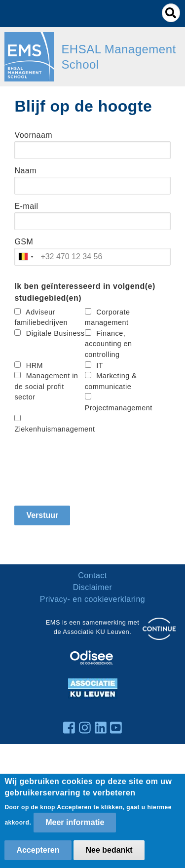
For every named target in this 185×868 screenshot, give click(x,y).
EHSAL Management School (118, 57)
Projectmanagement (119, 408)
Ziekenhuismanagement (55, 429)
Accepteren (38, 850)
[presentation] (89, 467)
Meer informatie (75, 822)
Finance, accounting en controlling (109, 344)
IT (100, 365)
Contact (92, 575)
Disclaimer (92, 587)
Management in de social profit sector (46, 386)
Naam (25, 171)
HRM (35, 365)
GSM (24, 242)
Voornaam (33, 135)
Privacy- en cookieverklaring (93, 599)
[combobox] (26, 257)
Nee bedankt (109, 850)
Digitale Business (55, 333)
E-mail (26, 206)
